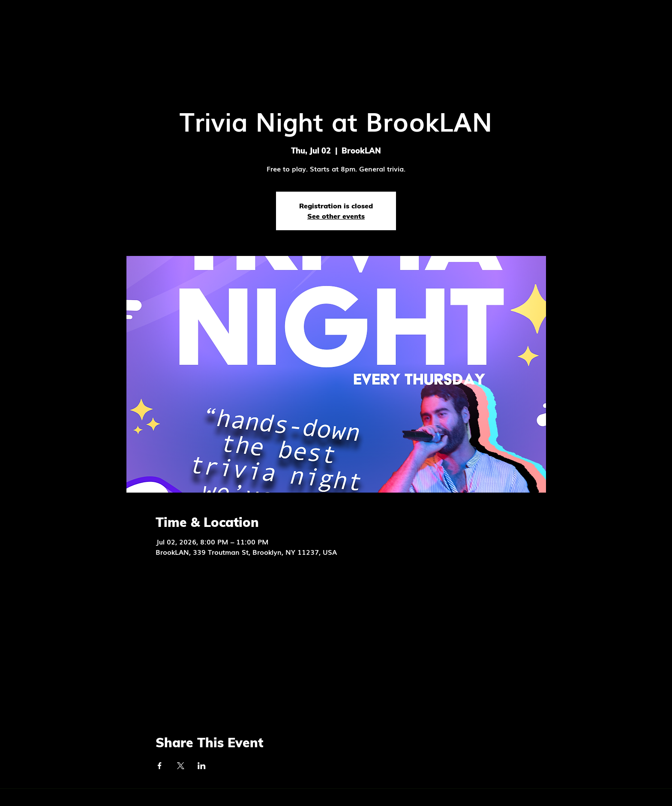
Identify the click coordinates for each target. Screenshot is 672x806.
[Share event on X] (181, 766)
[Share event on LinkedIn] (202, 766)
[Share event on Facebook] (160, 766)
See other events (336, 216)
